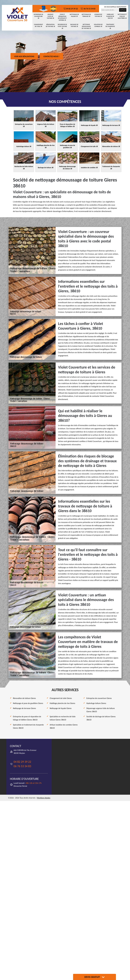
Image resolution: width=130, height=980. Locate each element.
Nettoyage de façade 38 (74, 15)
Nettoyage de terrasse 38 (86, 15)
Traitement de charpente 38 (110, 26)
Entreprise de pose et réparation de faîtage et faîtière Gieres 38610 (27, 718)
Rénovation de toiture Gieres (24, 698)
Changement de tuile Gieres (61, 698)
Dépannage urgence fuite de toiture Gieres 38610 (101, 710)
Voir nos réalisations (24, 56)
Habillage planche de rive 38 (110, 16)
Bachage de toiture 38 (74, 25)
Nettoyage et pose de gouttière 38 (122, 16)
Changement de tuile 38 (38, 25)
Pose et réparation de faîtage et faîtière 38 (62, 17)
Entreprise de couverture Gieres (99, 698)
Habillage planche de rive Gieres (62, 703)
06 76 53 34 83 (88, 9)
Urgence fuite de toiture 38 (50, 16)
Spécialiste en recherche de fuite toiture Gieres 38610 (63, 718)
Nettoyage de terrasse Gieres (24, 708)
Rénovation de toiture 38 (50, 25)
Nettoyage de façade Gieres (61, 708)
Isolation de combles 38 (98, 25)
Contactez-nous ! (51, 56)
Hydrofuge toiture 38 (98, 15)
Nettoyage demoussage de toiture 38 (86, 26)
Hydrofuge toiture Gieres (96, 703)
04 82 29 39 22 (71, 9)
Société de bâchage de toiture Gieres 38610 (101, 718)
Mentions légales (44, 798)
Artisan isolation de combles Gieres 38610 (64, 726)
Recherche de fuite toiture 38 (62, 26)
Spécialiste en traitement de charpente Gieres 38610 (28, 726)
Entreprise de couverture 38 (38, 16)
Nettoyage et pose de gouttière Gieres (28, 703)
